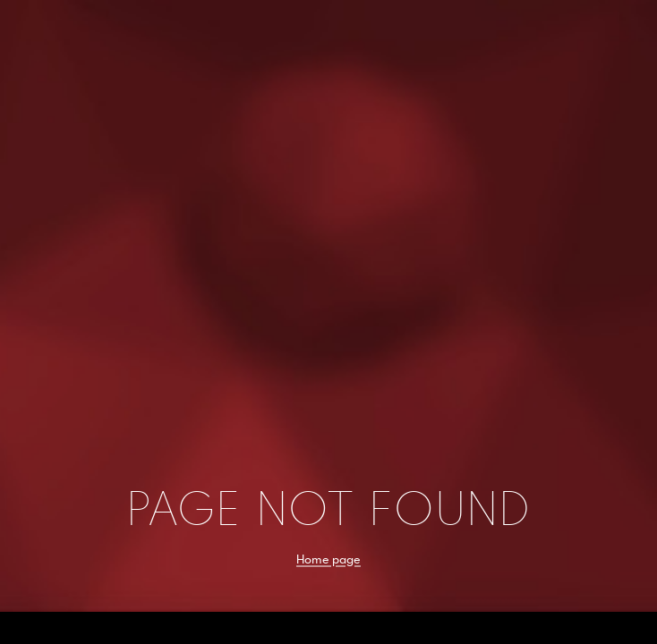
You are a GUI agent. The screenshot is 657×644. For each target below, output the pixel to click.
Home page (328, 559)
